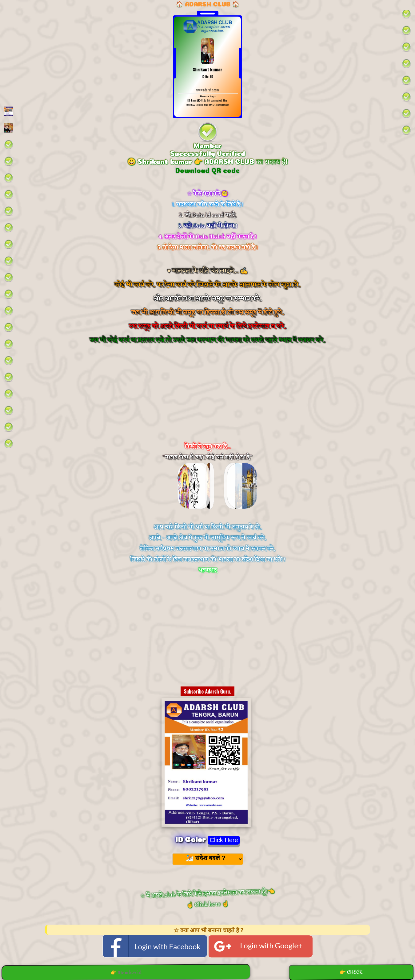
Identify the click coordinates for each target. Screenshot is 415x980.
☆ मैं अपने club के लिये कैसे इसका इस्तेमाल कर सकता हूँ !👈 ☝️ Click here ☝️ (207, 898)
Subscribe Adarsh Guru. (208, 691)
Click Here (224, 840)
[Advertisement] (208, 401)
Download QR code (207, 170)
